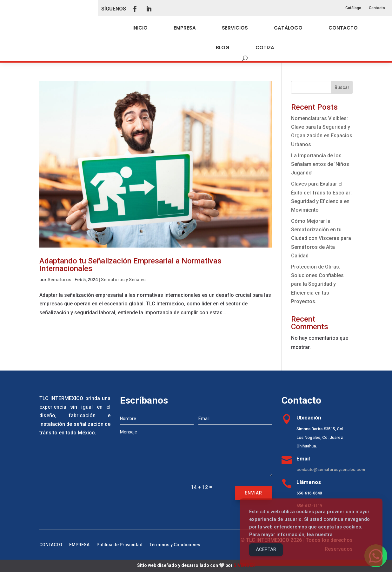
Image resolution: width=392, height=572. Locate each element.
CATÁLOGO (288, 28)
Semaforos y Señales (123, 280)
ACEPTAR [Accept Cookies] (266, 557)
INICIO (140, 28)
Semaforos (60, 280)
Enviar (253, 493)
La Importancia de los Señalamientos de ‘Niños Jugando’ (320, 164)
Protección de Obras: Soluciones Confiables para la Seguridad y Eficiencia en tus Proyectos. (317, 284)
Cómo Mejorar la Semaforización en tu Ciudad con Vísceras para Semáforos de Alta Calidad (321, 238)
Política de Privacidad (120, 545)
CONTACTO (343, 28)
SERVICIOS (235, 28)
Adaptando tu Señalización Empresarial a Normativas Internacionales (130, 265)
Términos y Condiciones (175, 545)
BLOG (223, 48)
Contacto (377, 8)
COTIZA (265, 48)
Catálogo (353, 8)
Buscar (342, 87)
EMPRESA (185, 28)
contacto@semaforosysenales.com (331, 470)
